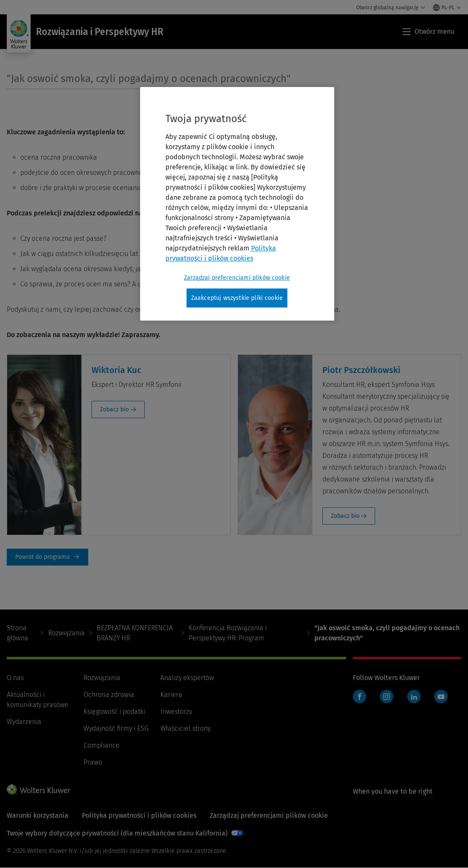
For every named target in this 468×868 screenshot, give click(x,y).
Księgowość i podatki (114, 712)
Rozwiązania (66, 633)
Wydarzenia (24, 722)
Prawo (93, 762)
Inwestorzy (176, 712)
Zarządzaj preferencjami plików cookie (269, 815)
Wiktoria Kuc (116, 370)
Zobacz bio (114, 410)
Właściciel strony (185, 728)
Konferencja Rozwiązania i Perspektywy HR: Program (228, 633)
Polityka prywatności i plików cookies (139, 815)
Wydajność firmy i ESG (116, 728)
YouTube (441, 697)
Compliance (101, 745)
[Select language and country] (447, 8)
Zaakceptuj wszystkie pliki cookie (237, 298)
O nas (15, 678)
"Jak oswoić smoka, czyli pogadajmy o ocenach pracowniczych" (149, 79)
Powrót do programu (47, 557)
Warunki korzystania (38, 815)
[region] (237, 204)
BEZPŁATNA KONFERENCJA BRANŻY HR (135, 633)
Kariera (171, 695)
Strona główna (18, 633)
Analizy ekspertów (187, 678)
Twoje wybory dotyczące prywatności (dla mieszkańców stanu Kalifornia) (117, 833)
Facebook (360, 697)
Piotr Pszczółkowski (361, 370)
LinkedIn (414, 697)
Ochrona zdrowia (109, 695)
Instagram (387, 697)
